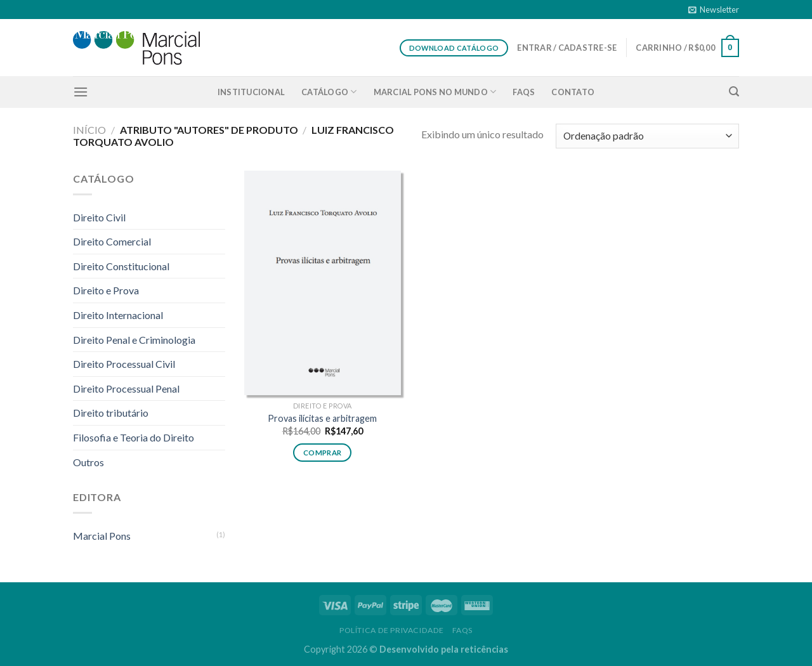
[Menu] (81, 92)
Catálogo (329, 92)
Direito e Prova (106, 290)
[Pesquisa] (734, 92)
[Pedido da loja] (647, 136)
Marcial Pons (102, 536)
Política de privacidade (392, 630)
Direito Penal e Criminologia (134, 340)
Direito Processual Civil (124, 364)
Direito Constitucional (121, 266)
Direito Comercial (112, 241)
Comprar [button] (322, 453)
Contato (573, 92)
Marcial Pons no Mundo (435, 92)
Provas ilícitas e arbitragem (322, 418)
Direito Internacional (118, 315)
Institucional (251, 92)
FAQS (524, 92)
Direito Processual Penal (126, 388)
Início (89, 130)
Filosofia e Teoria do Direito (134, 437)
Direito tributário (111, 413)
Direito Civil (99, 217)
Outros (88, 462)
